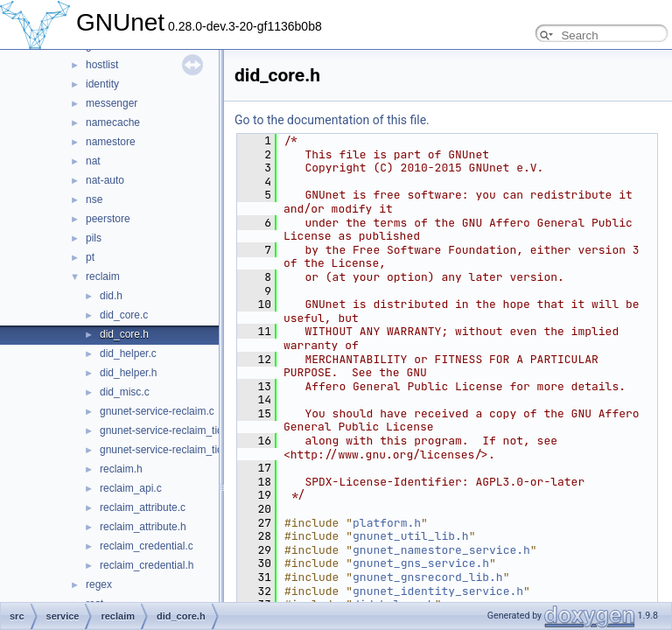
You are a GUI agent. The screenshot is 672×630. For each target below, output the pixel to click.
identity (102, 84)
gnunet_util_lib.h (411, 536)
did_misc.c (125, 392)
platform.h (387, 523)
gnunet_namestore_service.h (441, 550)
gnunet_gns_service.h (421, 563)
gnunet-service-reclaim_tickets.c (175, 430)
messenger (112, 103)
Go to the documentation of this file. (332, 120)
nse (94, 199)
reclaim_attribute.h (143, 527)
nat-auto (105, 180)
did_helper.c (128, 353)
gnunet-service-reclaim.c (157, 411)
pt (90, 257)
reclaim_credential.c (147, 546)
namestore (111, 142)
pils (94, 238)
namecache (113, 122)
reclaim (103, 276)
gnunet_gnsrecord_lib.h (428, 577)
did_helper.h (128, 373)
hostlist (102, 65)
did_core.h (124, 334)
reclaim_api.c (131, 488)
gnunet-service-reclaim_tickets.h (175, 450)
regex (99, 584)
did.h (111, 296)
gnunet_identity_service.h (438, 591)
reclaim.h (121, 469)
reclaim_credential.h (147, 565)
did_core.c (124, 315)
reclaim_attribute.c (143, 507)
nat (93, 161)
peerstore (108, 219)
